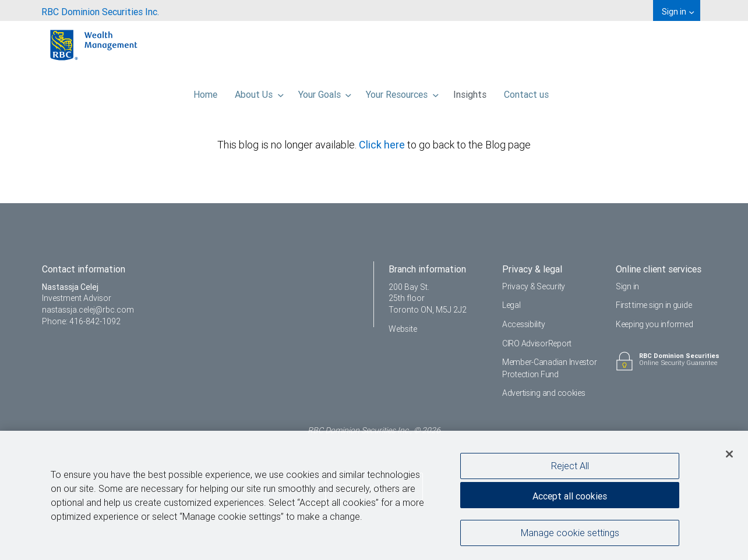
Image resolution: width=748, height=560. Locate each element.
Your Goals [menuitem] (325, 91)
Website (403, 329)
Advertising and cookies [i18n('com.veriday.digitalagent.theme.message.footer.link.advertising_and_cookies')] (544, 393)
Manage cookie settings (570, 533)
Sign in (627, 286)
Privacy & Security (534, 286)
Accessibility (523, 324)
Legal (511, 305)
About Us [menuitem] (259, 91)
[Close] (729, 454)
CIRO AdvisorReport (537, 343)
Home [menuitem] (205, 91)
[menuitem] (100, 10)
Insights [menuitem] (470, 91)
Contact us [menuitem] (526, 91)
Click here (383, 145)
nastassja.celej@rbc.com (88, 310)
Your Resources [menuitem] (402, 91)
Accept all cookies (570, 496)
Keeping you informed (654, 324)
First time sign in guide (654, 305)
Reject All (570, 466)
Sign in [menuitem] (678, 12)
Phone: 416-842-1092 (81, 321)
